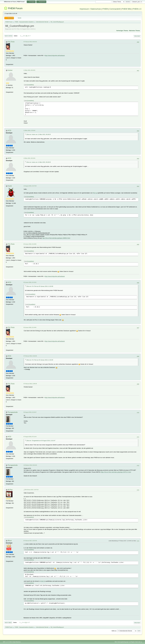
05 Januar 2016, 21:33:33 (30, 282)
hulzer (10, 70)
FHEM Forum (15, 8)
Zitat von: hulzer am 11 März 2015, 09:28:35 (39, 134)
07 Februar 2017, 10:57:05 (30, 541)
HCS (9, 131)
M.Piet (10, 490)
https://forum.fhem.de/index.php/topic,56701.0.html (116, 472)
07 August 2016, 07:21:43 (30, 437)
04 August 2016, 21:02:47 (30, 412)
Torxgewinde (13, 412)
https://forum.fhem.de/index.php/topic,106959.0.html (56, 238)
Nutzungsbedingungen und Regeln (126, 642)
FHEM (105, 9)
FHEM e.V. (137, 9)
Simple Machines (17, 642)
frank (10, 186)
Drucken (137, 36)
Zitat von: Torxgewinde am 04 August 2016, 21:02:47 (41, 441)
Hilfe (116, 642)
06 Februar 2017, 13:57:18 (32, 490)
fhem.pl (95, 193)
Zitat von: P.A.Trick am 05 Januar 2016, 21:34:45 (40, 360)
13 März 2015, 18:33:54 (29, 158)
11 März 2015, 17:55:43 (29, 130)
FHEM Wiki (126, 9)
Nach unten (9, 36)
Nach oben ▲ (139, 642)
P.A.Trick (11, 42)
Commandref (115, 9)
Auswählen (30, 85)
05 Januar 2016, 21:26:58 (30, 244)
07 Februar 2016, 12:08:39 (30, 384)
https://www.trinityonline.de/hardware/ (55, 56)
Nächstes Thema (134, 31)
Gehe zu (114, 631)
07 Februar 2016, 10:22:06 (30, 356)
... (22, 36)
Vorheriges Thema (122, 31)
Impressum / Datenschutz (90, 9)
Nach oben (8, 623)
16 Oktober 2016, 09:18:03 (30, 465)
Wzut (10, 541)
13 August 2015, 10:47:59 (30, 186)
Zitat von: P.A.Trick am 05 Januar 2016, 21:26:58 (40, 286)
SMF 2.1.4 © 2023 (7, 642)
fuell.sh (43, 581)
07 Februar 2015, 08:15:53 (30, 42)
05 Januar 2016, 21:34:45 (30, 327)
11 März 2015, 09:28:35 (29, 70)
